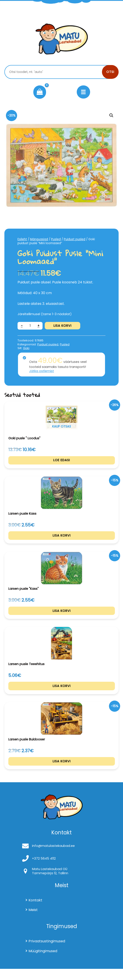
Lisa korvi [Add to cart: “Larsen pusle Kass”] (62, 539)
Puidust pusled (75, 239)
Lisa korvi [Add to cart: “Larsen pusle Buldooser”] (62, 771)
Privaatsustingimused (47, 952)
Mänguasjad (39, 239)
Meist (33, 921)
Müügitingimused (43, 962)
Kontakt (35, 911)
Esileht (22, 239)
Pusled (56, 239)
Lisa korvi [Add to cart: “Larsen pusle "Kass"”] (62, 616)
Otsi (110, 72)
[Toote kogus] (30, 326)
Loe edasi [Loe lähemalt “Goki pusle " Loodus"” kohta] (62, 461)
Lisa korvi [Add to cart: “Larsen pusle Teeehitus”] (62, 694)
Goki (26, 348)
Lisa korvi (62, 326)
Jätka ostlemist (42, 371)
